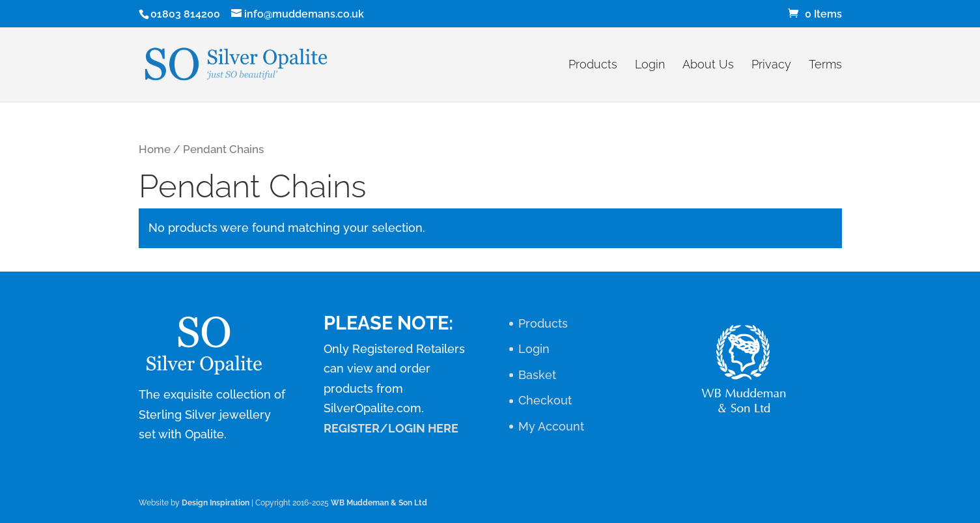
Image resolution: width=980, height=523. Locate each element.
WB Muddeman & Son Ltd (379, 503)
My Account (551, 426)
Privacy (771, 65)
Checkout (545, 400)
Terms (825, 65)
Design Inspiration (216, 503)
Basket (537, 375)
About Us (708, 65)
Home (155, 149)
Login (650, 65)
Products (593, 65)
